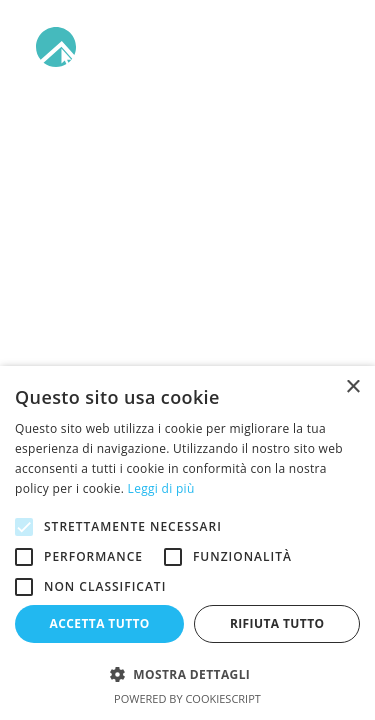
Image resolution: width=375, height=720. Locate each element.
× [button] (352, 387)
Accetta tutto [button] (100, 623)
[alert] (187, 543)
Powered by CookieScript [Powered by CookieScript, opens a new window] (187, 698)
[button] (329, 47)
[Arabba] (161, 47)
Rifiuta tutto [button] (277, 623)
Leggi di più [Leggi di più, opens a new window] (161, 488)
